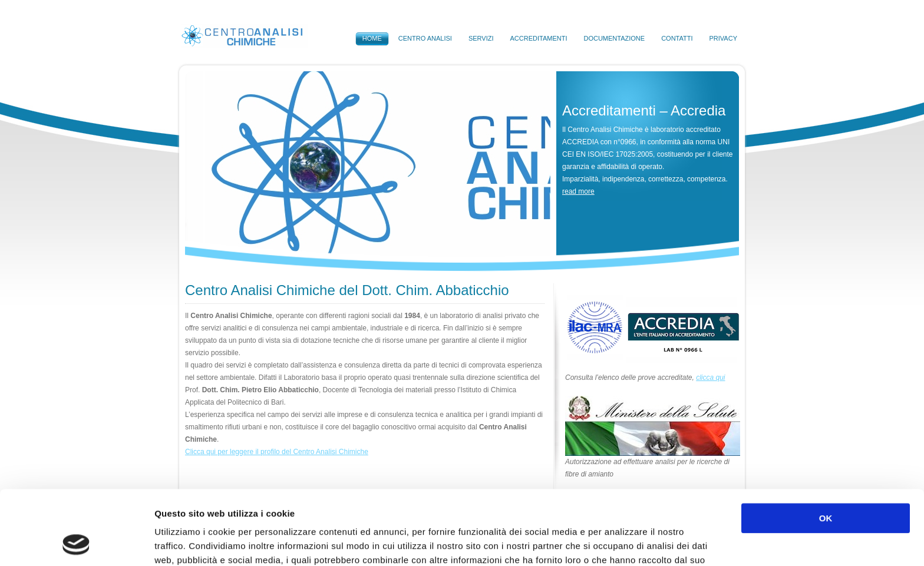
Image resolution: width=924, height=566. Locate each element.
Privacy (723, 38)
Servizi (481, 38)
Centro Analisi (425, 38)
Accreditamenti (538, 38)
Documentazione (614, 38)
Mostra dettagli (626, 543)
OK (826, 449)
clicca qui (710, 378)
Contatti (677, 38)
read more (578, 191)
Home (372, 38)
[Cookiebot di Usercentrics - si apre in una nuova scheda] (76, 543)
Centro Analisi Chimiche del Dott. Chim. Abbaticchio (347, 290)
